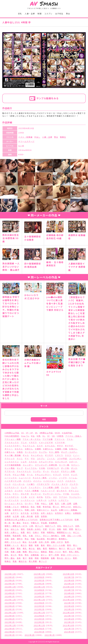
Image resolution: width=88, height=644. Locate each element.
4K (36, 433)
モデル (48, 497)
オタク (60, 446)
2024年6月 (10, 593)
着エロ (24, 545)
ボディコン (74, 491)
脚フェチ (71, 548)
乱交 (57, 503)
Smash (44, 4)
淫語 (7, 539)
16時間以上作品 (12, 433)
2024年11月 (39, 587)
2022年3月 (10, 622)
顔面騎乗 (45, 558)
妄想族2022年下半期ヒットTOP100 (56, 520)
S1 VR (21, 146)
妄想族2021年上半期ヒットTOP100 (21, 520)
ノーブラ (63, 478)
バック (8, 484)
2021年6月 (10, 632)
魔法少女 (23, 561)
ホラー (16, 494)
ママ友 (66, 494)
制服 (40, 14)
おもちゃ (19, 449)
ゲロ (33, 458)
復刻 (23, 529)
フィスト (65, 487)
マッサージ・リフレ (52, 494)
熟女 (68, 14)
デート (46, 471)
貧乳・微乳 (74, 552)
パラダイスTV (43, 484)
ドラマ (66, 475)
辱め (27, 555)
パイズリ (27, 481)
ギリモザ (49, 455)
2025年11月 (39, 574)
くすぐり (59, 455)
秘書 (37, 545)
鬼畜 (15, 561)
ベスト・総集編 (25, 137)
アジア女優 (47, 439)
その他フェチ (53, 468)
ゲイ (27, 458)
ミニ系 (24, 497)
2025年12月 (10, 574)
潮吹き (20, 539)
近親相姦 (35, 555)
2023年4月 (69, 606)
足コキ (14, 555)
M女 (33, 436)
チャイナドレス (24, 471)
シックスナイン (12, 462)
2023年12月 (10, 600)
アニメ (24, 442)
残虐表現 (17, 536)
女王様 (16, 516)
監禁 (67, 542)
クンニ (20, 458)
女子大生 (25, 513)
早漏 (43, 532)
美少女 (32, 548)
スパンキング (61, 462)
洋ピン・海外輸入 (51, 536)
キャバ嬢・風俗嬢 (13, 455)
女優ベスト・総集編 (68, 510)
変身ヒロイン (43, 510)
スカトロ (33, 462)
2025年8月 (39, 577)
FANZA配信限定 (12, 436)
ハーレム (73, 478)
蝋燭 (25, 552)
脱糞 (79, 548)
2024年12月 (10, 587)
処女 (33, 507)
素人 (75, 545)
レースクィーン (27, 500)
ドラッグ (57, 475)
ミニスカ (75, 494)
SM (53, 436)
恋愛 (45, 529)
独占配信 (41, 539)
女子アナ (15, 513)
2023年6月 (10, 606)
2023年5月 (39, 606)
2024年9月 (10, 590)
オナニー (9, 449)
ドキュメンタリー (43, 475)
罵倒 (19, 548)
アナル (70, 439)
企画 (75, 503)
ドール (30, 475)
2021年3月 (10, 635)
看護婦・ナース (12, 545)
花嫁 (7, 552)
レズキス (52, 500)
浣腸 (63, 536)
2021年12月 (10, 625)
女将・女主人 (47, 513)
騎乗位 (63, 137)
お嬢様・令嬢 (61, 449)
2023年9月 (10, 603)
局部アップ (50, 526)
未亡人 (76, 532)
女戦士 (68, 513)
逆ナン (44, 555)
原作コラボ (66, 507)
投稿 (59, 529)
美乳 (25, 548)
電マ (25, 558)
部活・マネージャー (70, 555)
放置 (23, 532)
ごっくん (51, 458)
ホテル (8, 494)
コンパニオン (75, 458)
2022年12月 (10, 613)
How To (25, 436)
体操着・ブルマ (12, 507)
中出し (37, 137)
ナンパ (74, 475)
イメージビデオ (46, 442)
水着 (31, 536)
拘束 (65, 529)
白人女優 (33, 542)
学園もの (35, 523)
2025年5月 (39, 580)
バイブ (60, 481)
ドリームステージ (26, 141)
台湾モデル (18, 510)
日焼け (36, 532)
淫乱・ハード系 (74, 536)
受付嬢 (8, 510)
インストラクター (13, 446)
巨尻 (77, 526)
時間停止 (51, 532)
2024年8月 (39, 590)
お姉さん (29, 449)
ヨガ (55, 497)
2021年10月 (68, 625)
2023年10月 (68, 600)
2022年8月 (39, 616)
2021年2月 (30, 635)
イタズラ (33, 442)
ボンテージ (36, 494)
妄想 (37, 516)
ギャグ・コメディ (69, 452)
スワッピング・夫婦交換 (46, 465)
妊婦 (77, 520)
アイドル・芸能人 (73, 436)
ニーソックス (11, 478)
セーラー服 (64, 465)
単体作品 (47, 507)
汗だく (38, 536)
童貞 (43, 545)
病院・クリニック (13, 542)
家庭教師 (53, 523)
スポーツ (73, 462)
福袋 (31, 545)
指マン (78, 529)
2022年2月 (39, 622)
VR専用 (60, 436)
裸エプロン (34, 552)
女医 (7, 513)
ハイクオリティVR (13, 481)
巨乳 (20, 14)
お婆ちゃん (48, 449)
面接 (31, 558)
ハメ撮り (31, 484)
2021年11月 (39, 625)
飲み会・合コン (64, 558)
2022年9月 (10, 616)
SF (48, 436)
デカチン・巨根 (68, 471)
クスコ (68, 455)
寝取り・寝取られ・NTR (16, 526)
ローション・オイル (14, 503)
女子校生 (59, 14)
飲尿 (75, 558)
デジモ (8, 475)
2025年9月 (10, 577)
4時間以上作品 (46, 433)
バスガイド (70, 481)
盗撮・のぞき (57, 542)
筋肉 (69, 545)
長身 (19, 558)
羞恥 (39, 548)
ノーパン (53, 478)
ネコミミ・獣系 (40, 478)
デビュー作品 (19, 475)
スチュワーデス (46, 462)
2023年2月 (39, 609)
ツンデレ (37, 471)
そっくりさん (31, 468)
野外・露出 (10, 558)
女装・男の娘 (27, 516)
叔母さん (77, 507)
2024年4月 (69, 593)
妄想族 (44, 516)
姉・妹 (8, 523)
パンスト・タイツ (59, 484)
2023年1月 (69, 609)
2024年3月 (10, 597)
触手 (65, 552)
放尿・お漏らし (12, 532)
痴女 (25, 542)
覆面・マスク (55, 552)
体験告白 (25, 507)
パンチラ (74, 484)
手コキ (52, 529)
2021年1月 (50, 635)
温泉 (13, 539)
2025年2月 (39, 584)
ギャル (26, 455)
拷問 (71, 529)
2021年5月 (39, 632)
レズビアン (63, 500)
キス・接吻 (54, 452)
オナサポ (69, 446)
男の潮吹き (52, 539)
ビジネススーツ (12, 487)
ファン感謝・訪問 (51, 487)
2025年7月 (69, 577)
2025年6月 (10, 580)
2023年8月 (39, 603)
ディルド (55, 471)
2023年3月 (10, 609)
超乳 (7, 555)
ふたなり (9, 491)
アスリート (60, 439)
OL (44, 436)
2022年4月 (69, 619)
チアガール (10, 471)
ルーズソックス (12, 500)
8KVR (57, 433)
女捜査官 (77, 513)
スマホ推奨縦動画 (13, 465)
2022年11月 (39, 613)
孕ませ (26, 523)
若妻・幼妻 (16, 552)
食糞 (53, 558)
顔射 (37, 558)
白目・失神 (44, 542)
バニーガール (19, 484)
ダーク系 (65, 468)
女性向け (59, 513)
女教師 (8, 516)
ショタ (24, 462)
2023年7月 (69, 603)
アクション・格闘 (13, 439)
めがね (40, 497)
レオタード (41, 500)
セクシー (75, 465)
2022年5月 (39, 619)
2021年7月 (69, 629)
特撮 (33, 539)
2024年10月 (68, 587)
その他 (42, 468)
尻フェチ (39, 526)
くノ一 (76, 455)
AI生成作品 (67, 433)
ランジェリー (75, 497)
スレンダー (28, 465)
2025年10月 (68, 574)
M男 (38, 436)
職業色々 (53, 548)
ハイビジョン (49, 481)
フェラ (74, 487)
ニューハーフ (25, 478)
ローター (29, 503)
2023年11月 (39, 600)
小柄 (31, 526)
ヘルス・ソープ (48, 491)
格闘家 (8, 536)
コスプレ (48, 14)
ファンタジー (35, 487)
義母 (45, 548)
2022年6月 (10, 619)
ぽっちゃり (62, 491)
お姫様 (38, 449)
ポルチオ (25, 494)
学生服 (44, 523)
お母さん (73, 449)
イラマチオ (60, 442)
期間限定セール (64, 532)
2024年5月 (39, 593)
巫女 (7, 529)
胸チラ (62, 548)
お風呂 (20, 452)
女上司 (54, 510)
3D (22, 433)
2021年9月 (10, 629)
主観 (51, 503)
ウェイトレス (29, 446)
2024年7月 (69, 590)
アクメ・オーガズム (32, 439)
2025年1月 (69, 584)
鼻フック (43, 561)
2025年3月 (10, 584)
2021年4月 (69, 632)
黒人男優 (33, 561)
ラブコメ (63, 497)
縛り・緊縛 (10, 548)
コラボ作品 (62, 458)
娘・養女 (17, 523)
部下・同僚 (54, 555)
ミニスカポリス (12, 497)
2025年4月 (69, 580)
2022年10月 (68, 613)
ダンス (74, 468)
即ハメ (56, 507)
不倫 (37, 503)
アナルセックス (12, 442)
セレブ (20, 468)
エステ (40, 446)
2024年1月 (69, 597)
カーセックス (31, 452)
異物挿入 (63, 539)
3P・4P (29, 433)
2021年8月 (39, 629)
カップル (43, 452)
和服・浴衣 (30, 510)
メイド (32, 497)
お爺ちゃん (10, 452)
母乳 (25, 536)
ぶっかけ (19, 491)
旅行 (29, 532)
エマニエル (50, 446)
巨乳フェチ (68, 526)
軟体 (21, 555)
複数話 (44, 552)
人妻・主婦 (30, 14)
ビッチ (24, 487)
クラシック (10, 458)
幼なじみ (15, 529)
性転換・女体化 (34, 529)
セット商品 (10, 468)
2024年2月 (39, 597)
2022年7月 (69, 616)
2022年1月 (69, 622)
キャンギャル (37, 455)
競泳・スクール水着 (56, 545)
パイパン (37, 481)
